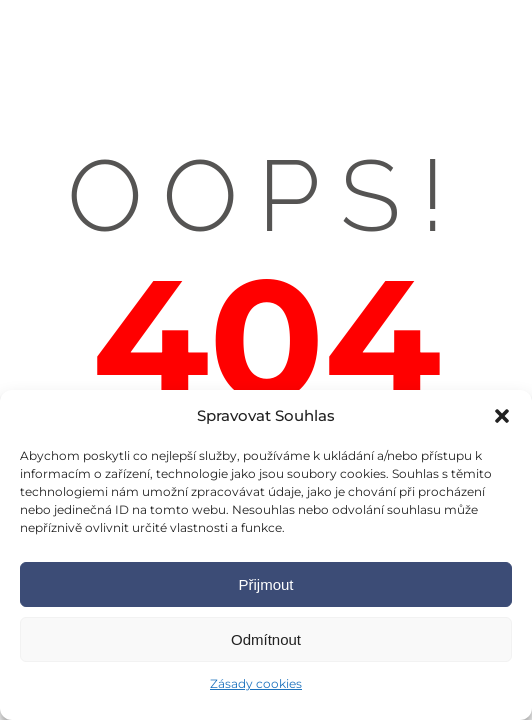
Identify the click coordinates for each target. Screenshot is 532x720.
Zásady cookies (256, 683)
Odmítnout (266, 639)
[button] (502, 416)
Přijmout (265, 584)
